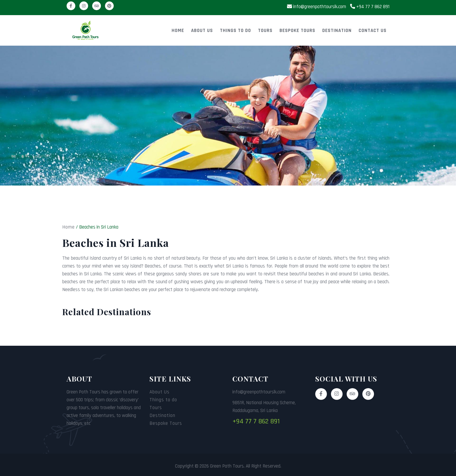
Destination (337, 31)
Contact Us (373, 31)
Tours (265, 31)
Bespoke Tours (297, 31)
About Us (202, 31)
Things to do (235, 31)
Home (178, 31)
